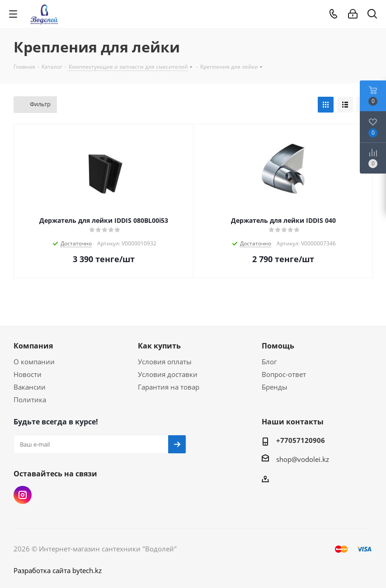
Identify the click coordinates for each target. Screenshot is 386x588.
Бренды (275, 387)
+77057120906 (301, 440)
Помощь (278, 346)
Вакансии (30, 387)
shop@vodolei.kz (303, 459)
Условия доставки (168, 374)
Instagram (23, 495)
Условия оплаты (165, 362)
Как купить (159, 346)
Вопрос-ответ (284, 374)
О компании (34, 362)
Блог (269, 362)
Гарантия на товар (169, 387)
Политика (30, 400)
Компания (33, 346)
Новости (28, 374)
